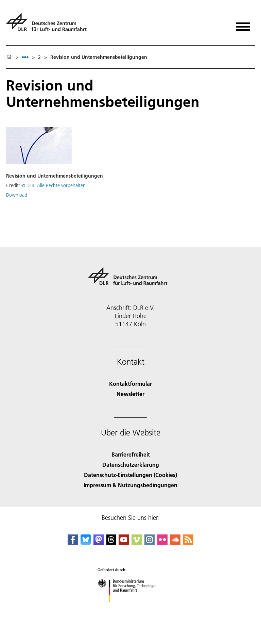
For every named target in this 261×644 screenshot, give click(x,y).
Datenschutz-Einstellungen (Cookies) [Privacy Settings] (130, 475)
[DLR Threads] (111, 542)
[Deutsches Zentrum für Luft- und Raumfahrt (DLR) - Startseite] (49, 25)
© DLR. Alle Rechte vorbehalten (54, 185)
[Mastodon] (99, 542)
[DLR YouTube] (124, 542)
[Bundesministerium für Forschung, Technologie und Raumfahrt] (131, 608)
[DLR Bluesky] (86, 542)
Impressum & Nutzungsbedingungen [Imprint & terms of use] (130, 485)
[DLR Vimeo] (137, 542)
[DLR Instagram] (150, 542)
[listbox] (25, 57)
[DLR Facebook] (73, 542)
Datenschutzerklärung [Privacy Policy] (131, 465)
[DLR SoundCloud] (175, 542)
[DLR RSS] (188, 542)
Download (17, 195)
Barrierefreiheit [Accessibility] (131, 454)
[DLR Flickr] (162, 542)
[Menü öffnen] (243, 24)
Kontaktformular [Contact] (130, 384)
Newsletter (130, 394)
